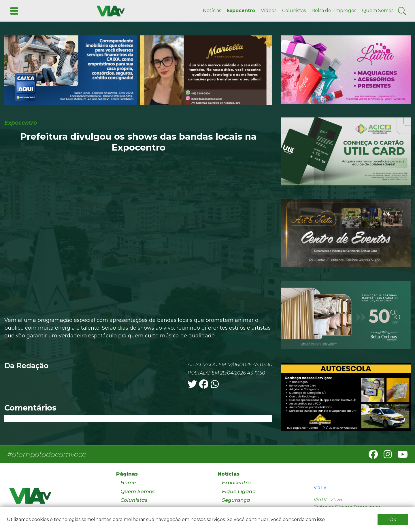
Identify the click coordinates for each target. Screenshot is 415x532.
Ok (393, 519)
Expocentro (241, 11)
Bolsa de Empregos (334, 11)
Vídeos (269, 11)
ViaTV (320, 488)
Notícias (212, 11)
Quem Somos (378, 11)
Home (128, 482)
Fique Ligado (239, 491)
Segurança (236, 500)
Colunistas (294, 11)
